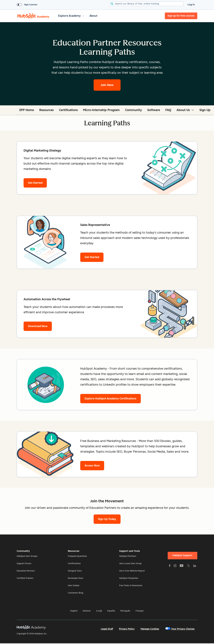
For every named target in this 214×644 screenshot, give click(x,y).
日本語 (99, 611)
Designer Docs (75, 571)
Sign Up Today (107, 519)
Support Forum (24, 563)
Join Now (107, 85)
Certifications (68, 110)
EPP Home (27, 110)
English (74, 611)
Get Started (35, 183)
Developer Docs (76, 578)
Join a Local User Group (130, 563)
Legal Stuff (107, 629)
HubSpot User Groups (27, 556)
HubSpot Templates (129, 578)
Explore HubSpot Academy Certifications (111, 399)
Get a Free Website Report (132, 571)
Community (133, 110)
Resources (46, 110)
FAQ (168, 110)
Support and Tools (130, 551)
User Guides (74, 585)
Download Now (38, 326)
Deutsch (87, 611)
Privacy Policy (127, 629)
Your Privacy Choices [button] (180, 629)
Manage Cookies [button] (150, 629)
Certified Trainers (25, 578)
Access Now (92, 466)
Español (111, 611)
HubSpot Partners (128, 556)
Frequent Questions (77, 556)
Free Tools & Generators (131, 585)
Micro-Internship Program (101, 110)
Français (140, 611)
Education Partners (26, 571)
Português (125, 611)
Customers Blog (76, 593)
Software (154, 110)
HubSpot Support (182, 555)
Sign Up (205, 110)
